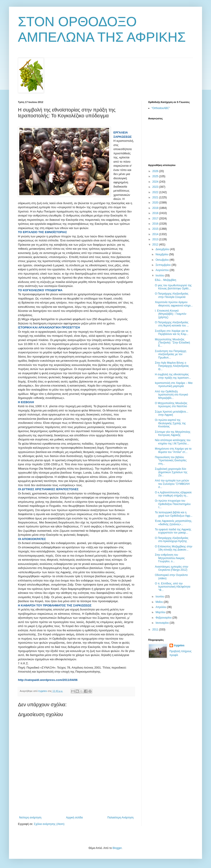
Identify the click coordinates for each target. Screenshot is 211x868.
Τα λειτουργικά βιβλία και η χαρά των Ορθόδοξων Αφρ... (174, 514)
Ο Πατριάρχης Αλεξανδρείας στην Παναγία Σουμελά (172, 295)
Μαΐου (160, 602)
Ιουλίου (160, 275)
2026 (156, 171)
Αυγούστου (163, 270)
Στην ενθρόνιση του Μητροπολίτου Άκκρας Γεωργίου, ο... (170, 558)
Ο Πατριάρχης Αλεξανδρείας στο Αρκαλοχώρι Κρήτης (172, 540)
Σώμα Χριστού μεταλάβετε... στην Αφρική (172, 413)
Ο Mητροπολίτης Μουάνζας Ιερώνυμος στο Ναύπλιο (171, 405)
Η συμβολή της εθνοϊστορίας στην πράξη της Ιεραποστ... (173, 376)
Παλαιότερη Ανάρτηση (120, 818)
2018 (156, 213)
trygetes (179, 645)
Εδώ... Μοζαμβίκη (166, 280)
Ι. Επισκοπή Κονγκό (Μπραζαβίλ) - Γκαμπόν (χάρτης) (171, 314)
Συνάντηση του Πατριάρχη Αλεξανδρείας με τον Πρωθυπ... (170, 354)
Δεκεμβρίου (163, 249)
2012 (156, 245)
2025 (156, 176)
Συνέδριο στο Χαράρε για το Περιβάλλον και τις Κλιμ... (172, 332)
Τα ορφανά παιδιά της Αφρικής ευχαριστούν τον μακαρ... (173, 531)
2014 (156, 234)
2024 (156, 182)
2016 (156, 224)
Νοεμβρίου (162, 254)
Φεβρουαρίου (164, 618)
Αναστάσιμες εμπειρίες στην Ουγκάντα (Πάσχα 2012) (171, 568)
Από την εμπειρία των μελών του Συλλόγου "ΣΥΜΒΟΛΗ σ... (172, 484)
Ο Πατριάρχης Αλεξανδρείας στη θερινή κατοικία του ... (172, 324)
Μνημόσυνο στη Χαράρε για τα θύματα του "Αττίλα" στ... (173, 450)
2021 (156, 197)
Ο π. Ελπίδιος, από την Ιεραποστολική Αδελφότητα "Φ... (173, 587)
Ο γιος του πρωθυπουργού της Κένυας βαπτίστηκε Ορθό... (173, 287)
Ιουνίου (160, 597)
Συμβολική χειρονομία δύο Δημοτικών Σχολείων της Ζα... (171, 472)
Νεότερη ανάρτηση (30, 818)
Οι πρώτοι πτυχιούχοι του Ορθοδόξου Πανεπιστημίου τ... (173, 504)
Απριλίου (161, 607)
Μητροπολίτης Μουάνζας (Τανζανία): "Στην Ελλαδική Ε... (172, 343)
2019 (156, 208)
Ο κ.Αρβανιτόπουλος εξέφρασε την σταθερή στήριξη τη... (173, 494)
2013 (156, 239)
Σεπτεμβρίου (164, 265)
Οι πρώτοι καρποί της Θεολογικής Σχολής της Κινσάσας (170, 423)
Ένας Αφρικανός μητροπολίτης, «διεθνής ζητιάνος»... (174, 523)
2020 (156, 203)
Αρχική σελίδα (74, 818)
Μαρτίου (161, 612)
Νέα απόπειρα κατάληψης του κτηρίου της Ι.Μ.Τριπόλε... (173, 442)
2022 (156, 192)
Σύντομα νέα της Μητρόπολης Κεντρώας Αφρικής (173, 433)
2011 (156, 630)
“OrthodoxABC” (161, 108)
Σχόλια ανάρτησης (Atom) (49, 824)
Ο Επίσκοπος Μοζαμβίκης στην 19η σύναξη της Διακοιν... (174, 548)
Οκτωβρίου (163, 260)
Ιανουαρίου (163, 623)
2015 (156, 229)
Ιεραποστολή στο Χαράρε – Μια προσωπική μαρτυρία (174, 385)
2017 (156, 219)
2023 (156, 187)
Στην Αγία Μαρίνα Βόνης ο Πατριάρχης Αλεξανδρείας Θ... (172, 366)
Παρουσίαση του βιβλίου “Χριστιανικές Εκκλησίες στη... (171, 460)
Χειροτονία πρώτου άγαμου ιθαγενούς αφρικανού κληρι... (174, 304)
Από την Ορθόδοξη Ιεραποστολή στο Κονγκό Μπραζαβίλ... (171, 395)
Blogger (117, 848)
